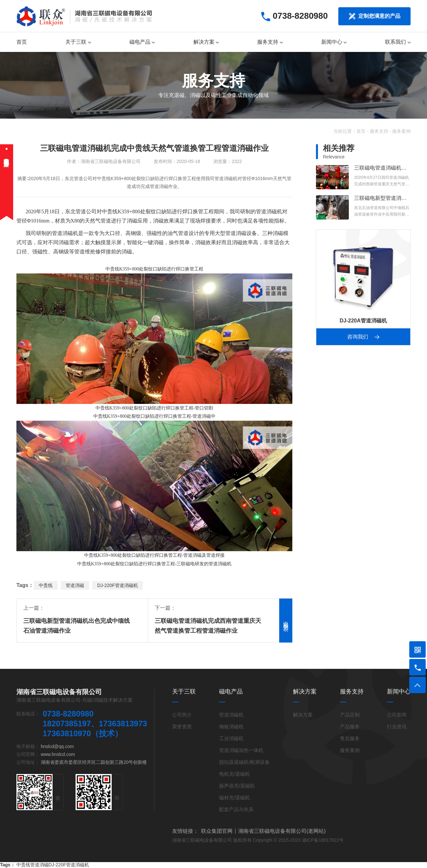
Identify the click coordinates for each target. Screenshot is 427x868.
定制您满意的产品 (374, 16)
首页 (22, 42)
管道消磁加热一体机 (241, 750)
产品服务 (350, 727)
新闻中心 (334, 42)
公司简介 (182, 715)
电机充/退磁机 (235, 774)
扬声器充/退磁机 (237, 786)
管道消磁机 (269, 211)
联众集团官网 (217, 831)
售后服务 (350, 738)
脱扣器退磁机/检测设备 (244, 762)
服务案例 (401, 131)
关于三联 (78, 42)
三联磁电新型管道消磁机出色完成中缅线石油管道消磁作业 (77, 626)
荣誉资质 (182, 727)
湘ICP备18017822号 (323, 840)
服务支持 (270, 42)
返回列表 (286, 621)
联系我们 (398, 42)
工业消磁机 (231, 738)
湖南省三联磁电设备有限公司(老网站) (282, 831)
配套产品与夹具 (236, 809)
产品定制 (350, 715)
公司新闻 (397, 715)
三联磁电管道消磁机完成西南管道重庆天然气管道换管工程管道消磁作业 (208, 626)
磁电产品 (142, 42)
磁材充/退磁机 (235, 798)
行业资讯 (397, 727)
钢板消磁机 (231, 727)
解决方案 (206, 42)
